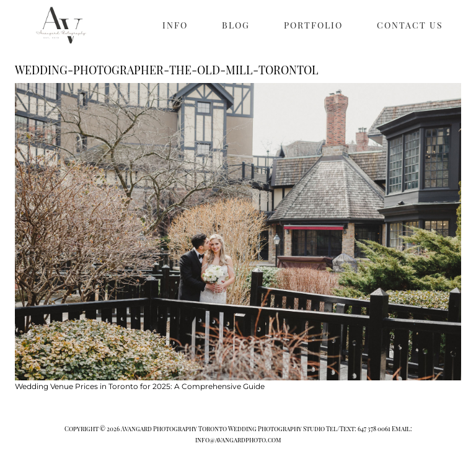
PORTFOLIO (313, 25)
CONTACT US (410, 25)
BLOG (236, 25)
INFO (175, 25)
